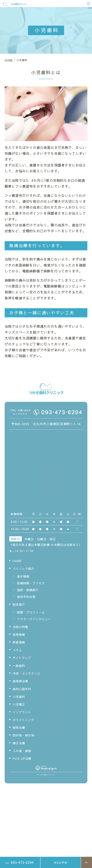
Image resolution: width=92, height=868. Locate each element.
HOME (18, 562)
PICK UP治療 (23, 760)
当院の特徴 (21, 628)
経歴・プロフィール (33, 614)
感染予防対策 (28, 598)
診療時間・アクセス (33, 585)
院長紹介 (20, 606)
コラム (18, 652)
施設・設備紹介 (29, 592)
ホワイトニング (25, 722)
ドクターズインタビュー (36, 621)
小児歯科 (20, 698)
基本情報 (24, 578)
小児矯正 (20, 706)
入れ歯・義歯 (23, 752)
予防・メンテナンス (29, 675)
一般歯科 (20, 667)
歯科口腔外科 (23, 690)
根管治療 (20, 729)
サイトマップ (23, 659)
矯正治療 (20, 745)
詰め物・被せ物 (25, 737)
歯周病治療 (21, 683)
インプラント (23, 714)
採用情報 (20, 636)
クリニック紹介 (25, 570)
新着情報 (20, 644)
